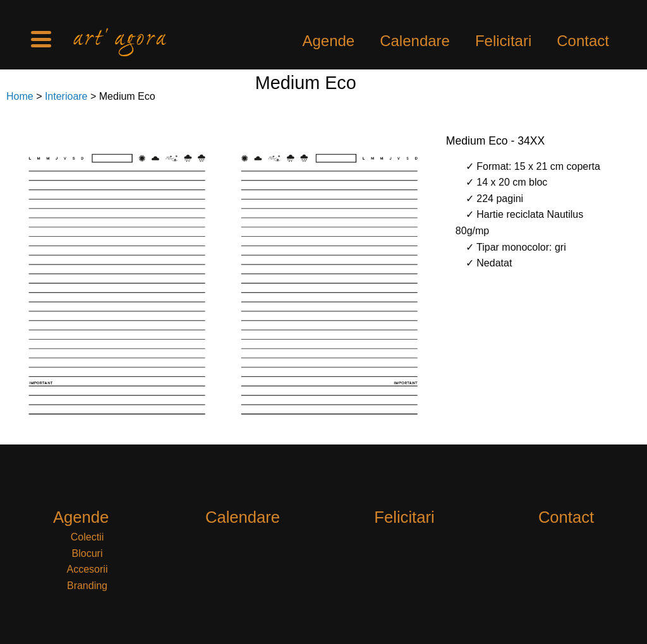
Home (20, 96)
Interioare (66, 96)
